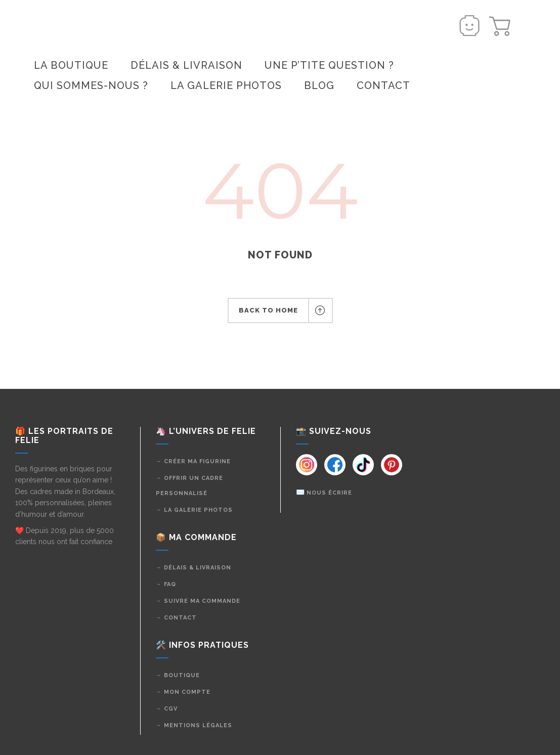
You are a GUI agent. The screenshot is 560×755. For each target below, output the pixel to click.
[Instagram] (307, 465)
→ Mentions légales (194, 725)
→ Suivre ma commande (198, 601)
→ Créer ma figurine (193, 461)
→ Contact (176, 618)
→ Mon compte (183, 692)
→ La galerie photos (194, 510)
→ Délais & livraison (193, 568)
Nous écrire (329, 493)
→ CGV (167, 709)
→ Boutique (178, 675)
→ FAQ (166, 584)
